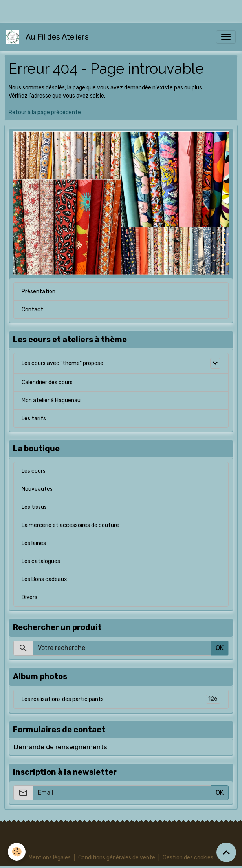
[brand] (49, 37)
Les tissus (34, 507)
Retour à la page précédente (45, 112)
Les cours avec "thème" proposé (62, 363)
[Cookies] (17, 852)
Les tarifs (34, 419)
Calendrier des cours (47, 382)
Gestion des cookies (188, 858)
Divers (29, 597)
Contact (32, 310)
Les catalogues (41, 561)
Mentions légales (50, 858)
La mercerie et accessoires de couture (70, 525)
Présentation (38, 291)
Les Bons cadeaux (44, 579)
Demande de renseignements (60, 747)
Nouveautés (37, 489)
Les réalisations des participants (121, 699)
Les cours (34, 471)
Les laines (34, 543)
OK (220, 648)
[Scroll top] (226, 852)
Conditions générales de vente (117, 858)
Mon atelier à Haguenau (51, 400)
